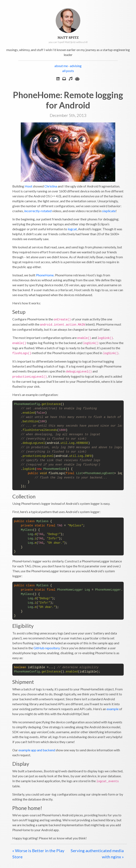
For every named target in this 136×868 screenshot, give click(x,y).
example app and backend (37, 750)
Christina (51, 186)
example (113, 709)
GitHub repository (47, 648)
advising (76, 66)
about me (61, 66)
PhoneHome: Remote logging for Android (68, 100)
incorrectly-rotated (38, 211)
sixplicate (109, 211)
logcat (72, 229)
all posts (68, 71)
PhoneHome (45, 275)
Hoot (28, 186)
